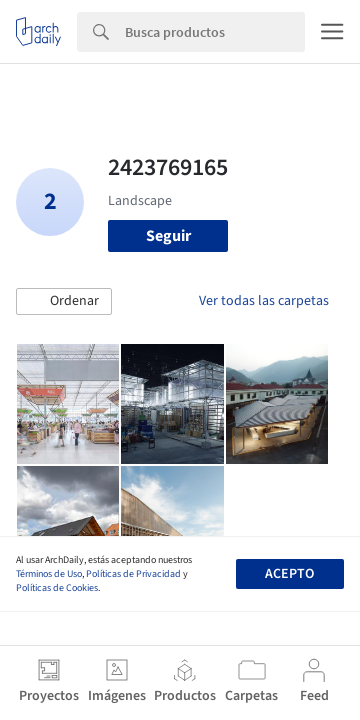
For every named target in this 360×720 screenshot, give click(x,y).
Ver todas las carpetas (264, 301)
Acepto (289, 574)
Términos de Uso (49, 574)
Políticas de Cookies (57, 588)
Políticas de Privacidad (133, 574)
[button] (64, 302)
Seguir (168, 236)
